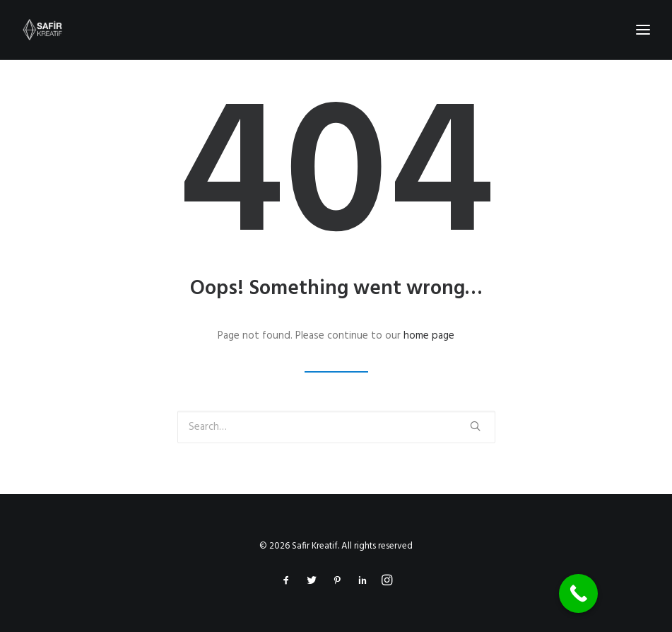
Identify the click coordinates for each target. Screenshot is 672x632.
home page (429, 336)
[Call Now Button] (578, 593)
